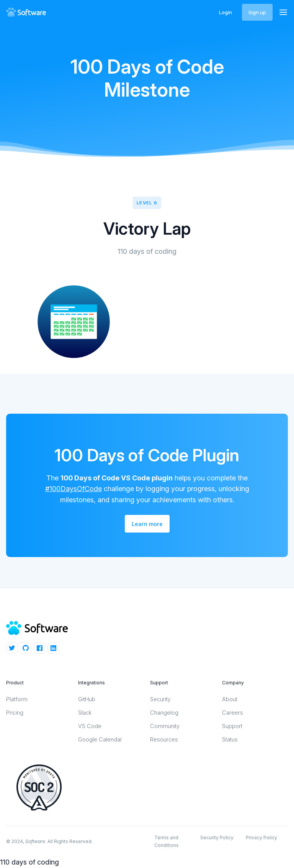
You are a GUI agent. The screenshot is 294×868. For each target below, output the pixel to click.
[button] (283, 12)
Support (232, 726)
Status (230, 739)
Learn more (147, 524)
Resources (164, 739)
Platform (17, 699)
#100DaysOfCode (73, 489)
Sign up (257, 12)
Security (160, 699)
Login (225, 12)
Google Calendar (100, 739)
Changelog (164, 713)
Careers (233, 713)
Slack (85, 713)
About (230, 699)
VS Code (90, 726)
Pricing (15, 713)
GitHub (87, 699)
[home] (28, 12)
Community (165, 726)
